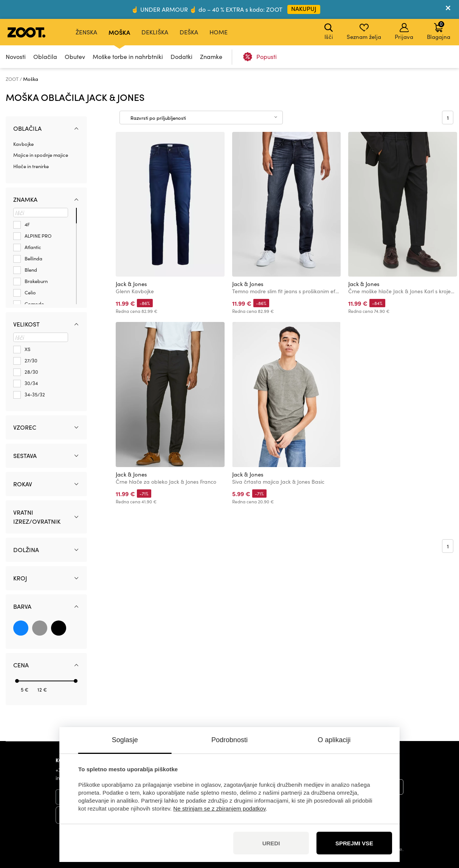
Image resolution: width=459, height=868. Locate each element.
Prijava (404, 32)
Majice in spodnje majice (41, 155)
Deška (189, 32)
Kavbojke (23, 144)
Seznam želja (364, 32)
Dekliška (155, 32)
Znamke (211, 56)
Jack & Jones (131, 284)
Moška (119, 32)
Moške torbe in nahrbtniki (128, 56)
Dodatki (181, 56)
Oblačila (45, 56)
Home (219, 32)
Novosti (16, 56)
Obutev (75, 56)
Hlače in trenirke (31, 166)
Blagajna (439, 30)
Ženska (86, 32)
